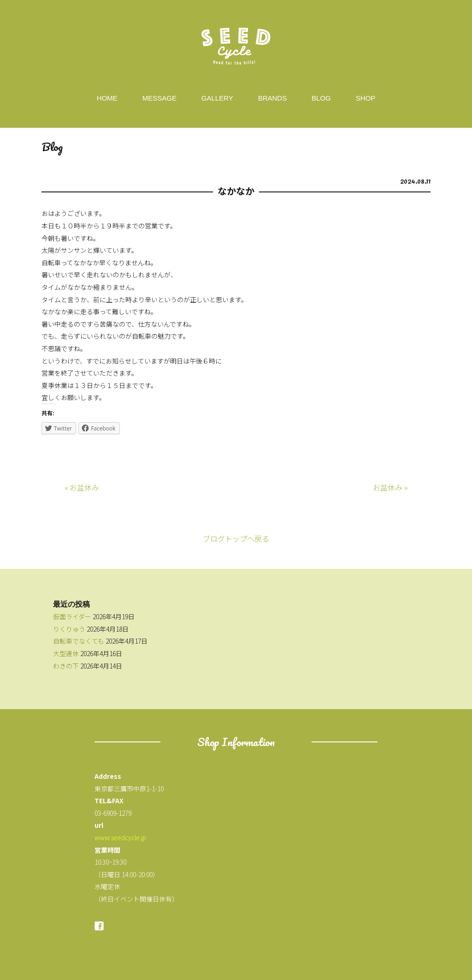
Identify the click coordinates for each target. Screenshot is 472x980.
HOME (107, 98)
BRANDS (273, 98)
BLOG (321, 98)
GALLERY (217, 98)
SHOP (366, 98)
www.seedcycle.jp (120, 837)
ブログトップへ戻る (236, 538)
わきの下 (66, 666)
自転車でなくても (79, 641)
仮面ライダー (72, 616)
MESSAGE (159, 98)
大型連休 (66, 653)
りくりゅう (69, 629)
